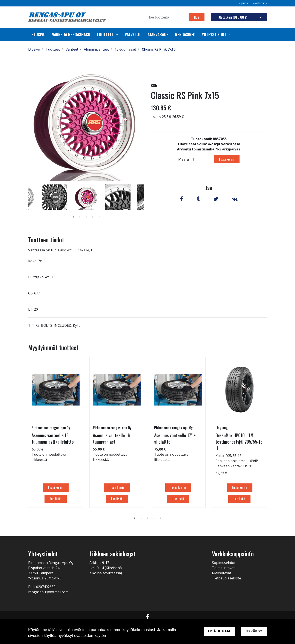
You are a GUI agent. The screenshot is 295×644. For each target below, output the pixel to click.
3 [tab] (86, 217)
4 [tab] (93, 217)
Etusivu (38, 34)
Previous (25, 203)
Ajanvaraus (158, 34)
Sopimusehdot (224, 563)
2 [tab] (80, 217)
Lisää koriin (227, 159)
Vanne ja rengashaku (71, 34)
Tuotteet (105, 34)
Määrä (184, 159)
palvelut (133, 34)
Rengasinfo (185, 34)
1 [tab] (73, 217)
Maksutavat (222, 573)
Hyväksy (254, 631)
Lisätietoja (219, 631)
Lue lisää (56, 499)
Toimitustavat (223, 568)
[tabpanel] (86, 197)
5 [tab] (99, 217)
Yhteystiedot (214, 34)
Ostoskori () (233, 17)
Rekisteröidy (259, 3)
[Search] (167, 17)
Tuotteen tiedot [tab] (46, 240)
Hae (197, 17)
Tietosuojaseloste (227, 578)
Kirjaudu (243, 3)
